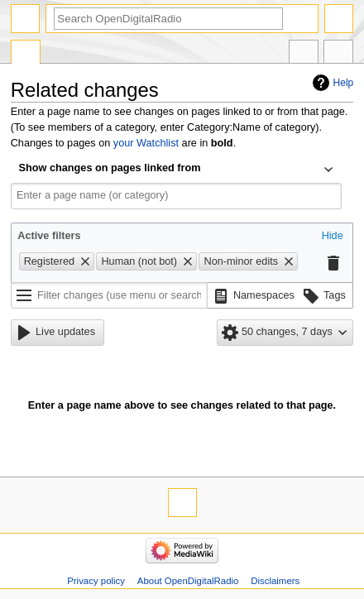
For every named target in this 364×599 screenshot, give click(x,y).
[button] (333, 237)
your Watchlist (146, 143)
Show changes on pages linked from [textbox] (110, 168)
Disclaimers (275, 581)
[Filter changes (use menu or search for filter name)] (109, 295)
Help (344, 83)
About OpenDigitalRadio (188, 581)
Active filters (49, 236)
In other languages (304, 54)
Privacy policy (96, 581)
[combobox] (176, 170)
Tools (338, 54)
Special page (26, 54)
